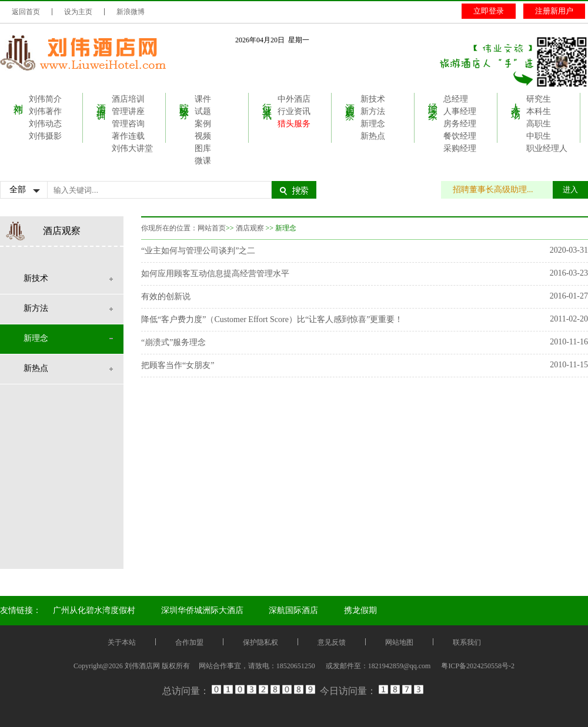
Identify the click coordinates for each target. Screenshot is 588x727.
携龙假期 (360, 610)
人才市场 (516, 100)
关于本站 (122, 642)
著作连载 (128, 136)
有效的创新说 (166, 297)
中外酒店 (294, 99)
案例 (203, 124)
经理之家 (433, 100)
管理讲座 (128, 111)
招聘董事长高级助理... (499, 190)
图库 (203, 148)
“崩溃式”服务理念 (173, 342)
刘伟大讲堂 (132, 148)
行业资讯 (267, 100)
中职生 (539, 136)
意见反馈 (332, 642)
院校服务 (184, 100)
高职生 (539, 124)
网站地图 (399, 642)
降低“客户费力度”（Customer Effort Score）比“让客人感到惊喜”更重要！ (272, 319)
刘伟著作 (45, 111)
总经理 (456, 99)
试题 (203, 111)
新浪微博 (131, 12)
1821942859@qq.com (400, 666)
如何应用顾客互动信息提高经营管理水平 (215, 274)
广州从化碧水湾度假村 (94, 610)
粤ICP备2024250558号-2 (478, 666)
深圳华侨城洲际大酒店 (202, 610)
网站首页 (212, 228)
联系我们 (467, 642)
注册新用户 (554, 11)
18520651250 (296, 666)
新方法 (373, 111)
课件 (203, 99)
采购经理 (460, 148)
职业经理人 (547, 148)
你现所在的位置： (169, 228)
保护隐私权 (260, 642)
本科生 (539, 111)
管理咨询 (128, 124)
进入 (570, 190)
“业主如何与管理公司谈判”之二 (198, 251)
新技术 (373, 99)
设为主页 (78, 12)
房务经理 (460, 124)
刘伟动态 (45, 124)
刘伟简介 (45, 99)
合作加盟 (189, 642)
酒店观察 (350, 100)
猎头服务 (294, 124)
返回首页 (26, 12)
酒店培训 (101, 100)
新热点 (373, 136)
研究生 (539, 99)
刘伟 (19, 98)
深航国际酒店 (293, 610)
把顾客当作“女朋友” (178, 365)
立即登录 (489, 11)
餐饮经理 (460, 136)
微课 (203, 161)
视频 (203, 136)
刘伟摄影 (45, 136)
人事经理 (460, 111)
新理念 (373, 124)
